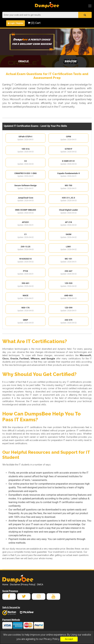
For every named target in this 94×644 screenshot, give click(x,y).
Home (5, 585)
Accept (69, 639)
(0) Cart (34, 23)
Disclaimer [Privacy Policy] (23, 585)
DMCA (40, 585)
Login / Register (16, 23)
